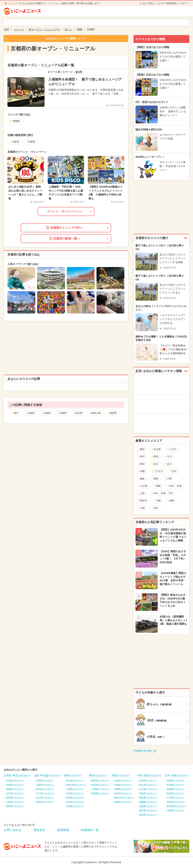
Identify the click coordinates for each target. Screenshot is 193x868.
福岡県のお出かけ (176, 781)
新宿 (155, 456)
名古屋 (156, 449)
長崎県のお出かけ (176, 789)
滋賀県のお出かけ (123, 802)
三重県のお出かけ (100, 789)
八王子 (172, 449)
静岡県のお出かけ (100, 793)
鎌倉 (141, 479)
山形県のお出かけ (15, 802)
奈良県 (78, 413)
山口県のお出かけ (148, 789)
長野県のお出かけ (45, 781)
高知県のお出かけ (148, 806)
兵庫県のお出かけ (123, 789)
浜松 (155, 508)
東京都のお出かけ (75, 781)
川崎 (168, 479)
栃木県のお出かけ (75, 802)
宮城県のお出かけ (15, 785)
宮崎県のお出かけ (176, 802)
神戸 (15, 413)
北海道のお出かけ (15, 781)
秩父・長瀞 (174, 486)
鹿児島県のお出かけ (177, 806)
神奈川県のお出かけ (76, 785)
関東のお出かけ (73, 775)
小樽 (141, 508)
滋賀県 (112, 413)
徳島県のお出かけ (148, 815)
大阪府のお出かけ (123, 781)
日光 (173, 471)
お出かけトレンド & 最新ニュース (66, 38)
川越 (157, 501)
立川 (168, 456)
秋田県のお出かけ (15, 798)
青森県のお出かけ (15, 789)
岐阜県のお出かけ (100, 785)
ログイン (185, 3)
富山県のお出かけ (45, 798)
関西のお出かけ (121, 775)
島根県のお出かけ (148, 798)
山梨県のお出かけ (45, 785)
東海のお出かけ (98, 775)
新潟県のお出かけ (45, 789)
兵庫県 (62, 413)
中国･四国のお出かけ (149, 775)
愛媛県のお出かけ (148, 802)
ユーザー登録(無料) (167, 3)
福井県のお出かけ (45, 802)
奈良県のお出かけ (123, 793)
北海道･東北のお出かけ (17, 775)
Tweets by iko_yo (145, 751)
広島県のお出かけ (148, 781)
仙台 (155, 464)
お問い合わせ (13, 830)
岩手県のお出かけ (15, 793)
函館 (171, 501)
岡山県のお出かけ (148, 785)
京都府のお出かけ (123, 785)
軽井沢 (142, 501)
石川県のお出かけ (45, 793)
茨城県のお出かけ (75, 806)
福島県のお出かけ (15, 806)
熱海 (157, 486)
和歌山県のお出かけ (124, 798)
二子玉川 (157, 471)
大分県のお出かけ (176, 798)
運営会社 (39, 830)
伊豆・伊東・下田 (162, 493)
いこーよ (13, 3)
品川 (168, 464)
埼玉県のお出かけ (75, 793)
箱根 (155, 479)
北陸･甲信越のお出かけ (47, 775)
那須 (141, 464)
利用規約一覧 (90, 830)
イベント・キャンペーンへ (65, 211)
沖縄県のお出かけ (176, 811)
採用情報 (63, 830)
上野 (141, 493)
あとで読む (148, 3)
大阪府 (30, 413)
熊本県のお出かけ (176, 793)
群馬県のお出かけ (75, 798)
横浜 (141, 449)
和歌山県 (95, 413)
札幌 (141, 471)
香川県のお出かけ (148, 811)
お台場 (142, 486)
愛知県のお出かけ (100, 781)
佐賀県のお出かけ (176, 785)
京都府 (46, 413)
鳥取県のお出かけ (148, 793)
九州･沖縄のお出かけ (177, 775)
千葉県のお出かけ (75, 789)
